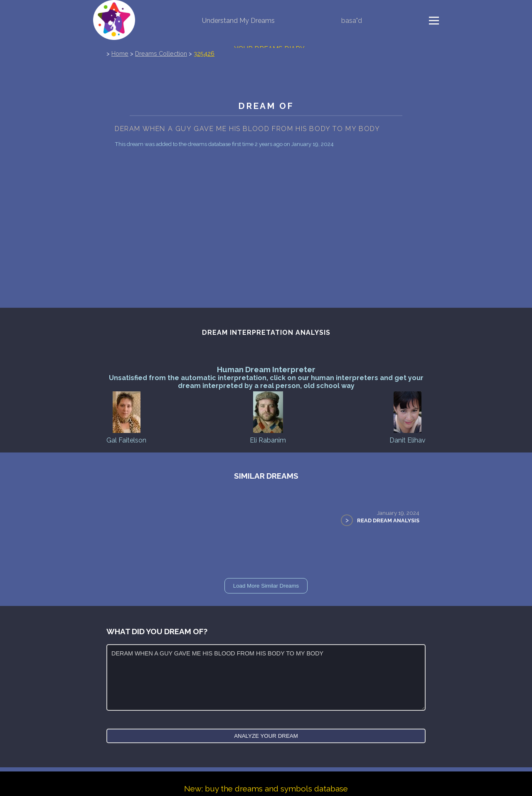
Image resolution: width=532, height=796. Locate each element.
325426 (204, 53)
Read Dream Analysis (388, 520)
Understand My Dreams (238, 21)
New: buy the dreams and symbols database (266, 789)
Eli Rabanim (268, 417)
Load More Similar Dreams (266, 586)
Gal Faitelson (126, 417)
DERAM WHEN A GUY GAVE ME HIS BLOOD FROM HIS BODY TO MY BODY (266, 677)
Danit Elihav (408, 417)
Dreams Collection (161, 53)
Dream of (266, 106)
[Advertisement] (266, 245)
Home (120, 53)
